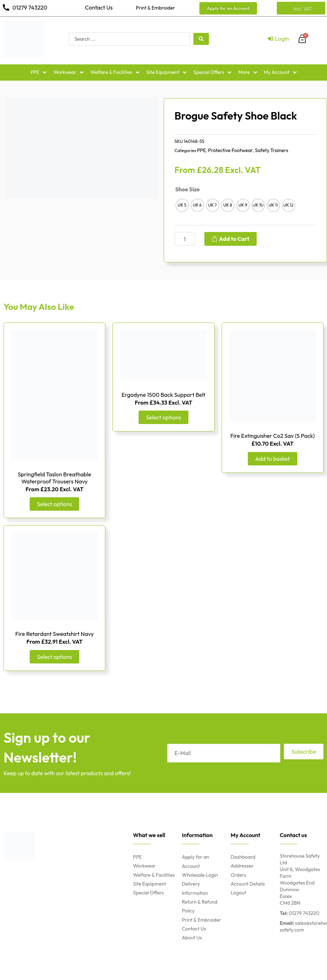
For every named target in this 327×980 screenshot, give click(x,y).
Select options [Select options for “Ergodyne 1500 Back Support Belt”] (163, 417)
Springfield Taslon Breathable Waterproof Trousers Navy (54, 478)
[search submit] (201, 39)
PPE (201, 150)
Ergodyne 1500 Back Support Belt (163, 395)
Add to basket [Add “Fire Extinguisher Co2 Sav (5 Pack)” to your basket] (272, 458)
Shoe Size (188, 189)
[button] (228, 8)
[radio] (182, 205)
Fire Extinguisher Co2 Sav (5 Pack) (272, 436)
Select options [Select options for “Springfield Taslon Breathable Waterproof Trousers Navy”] (54, 504)
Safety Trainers (271, 150)
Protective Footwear (231, 150)
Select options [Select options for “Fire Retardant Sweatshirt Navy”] (54, 656)
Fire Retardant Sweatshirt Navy (54, 634)
